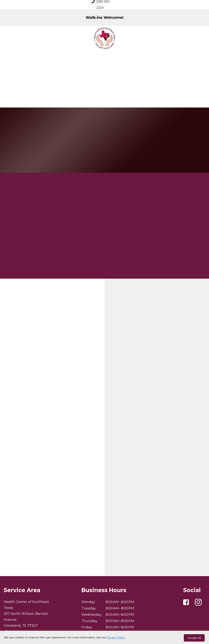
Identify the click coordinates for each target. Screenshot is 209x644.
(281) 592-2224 (20, 594)
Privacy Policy (105, 630)
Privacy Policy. (116, 638)
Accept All (193, 638)
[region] (104, 638)
